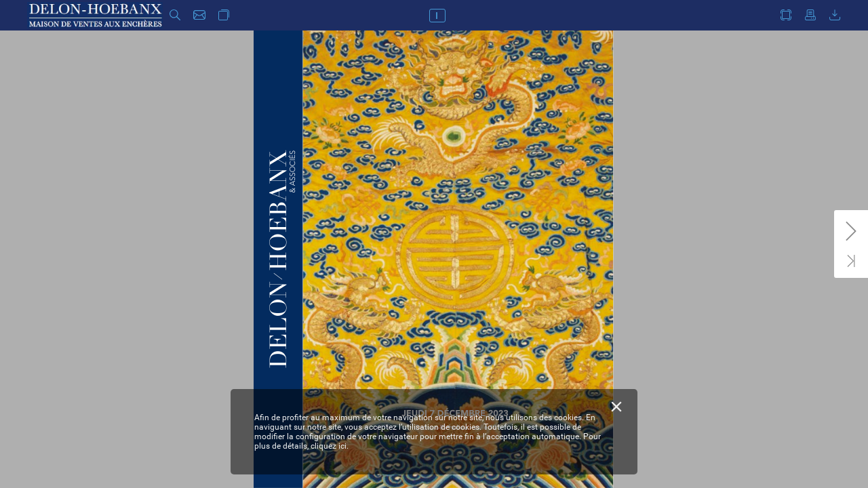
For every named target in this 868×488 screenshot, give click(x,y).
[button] (175, 15)
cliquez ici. (330, 446)
